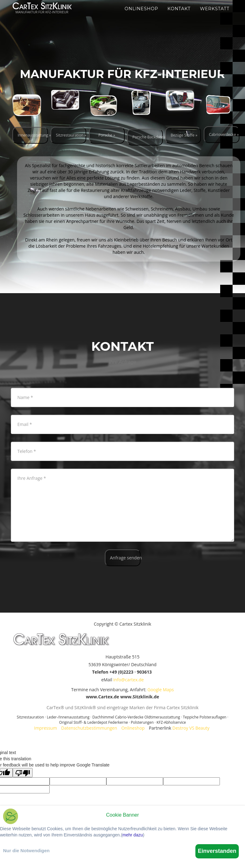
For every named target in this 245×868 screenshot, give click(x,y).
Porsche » (107, 135)
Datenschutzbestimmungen (89, 728)
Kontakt (179, 15)
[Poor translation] (23, 773)
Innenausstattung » (33, 135)
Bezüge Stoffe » (184, 135)
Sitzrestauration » (71, 135)
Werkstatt (215, 15)
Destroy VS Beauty (191, 728)
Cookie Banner (122, 815)
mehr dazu (133, 835)
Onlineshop (141, 15)
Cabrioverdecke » (224, 135)
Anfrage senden (125, 558)
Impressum (46, 728)
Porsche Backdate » (148, 137)
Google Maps (160, 690)
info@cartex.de (128, 680)
